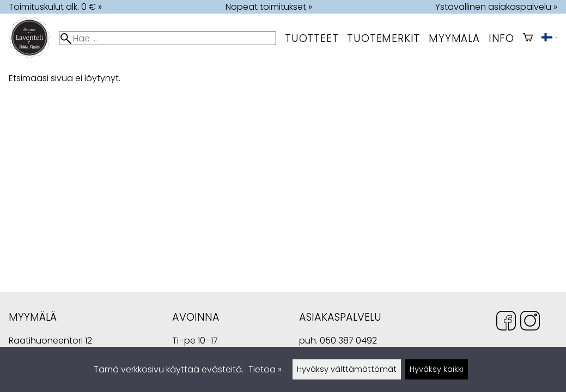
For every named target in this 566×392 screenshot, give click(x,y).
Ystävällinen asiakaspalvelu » (496, 7)
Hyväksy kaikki (437, 369)
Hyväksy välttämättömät (347, 369)
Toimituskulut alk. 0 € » (55, 7)
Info (501, 38)
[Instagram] (530, 323)
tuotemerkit (384, 38)
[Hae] (168, 38)
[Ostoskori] (528, 38)
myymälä (454, 38)
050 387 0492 (348, 341)
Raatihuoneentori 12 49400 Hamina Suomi (50, 342)
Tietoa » (265, 369)
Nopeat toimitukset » (269, 7)
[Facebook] (506, 323)
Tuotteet (312, 38)
